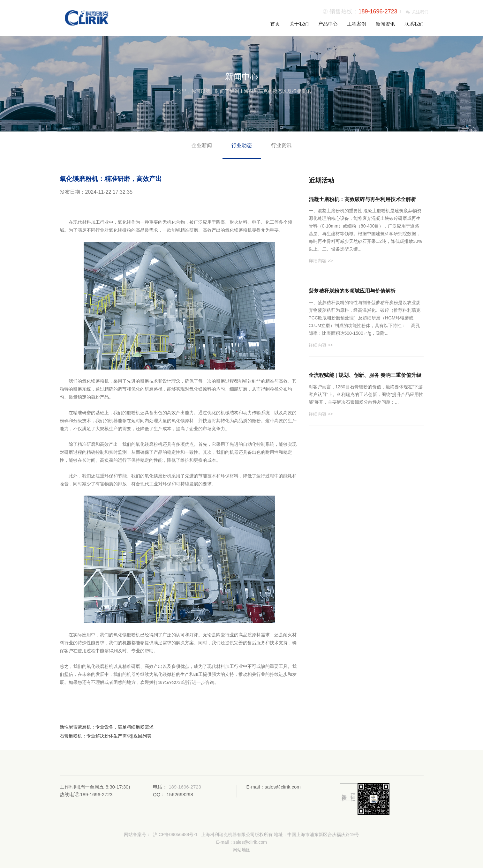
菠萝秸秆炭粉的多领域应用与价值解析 (352, 291)
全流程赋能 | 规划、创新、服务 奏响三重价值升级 (365, 375)
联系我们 (414, 24)
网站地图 (242, 850)
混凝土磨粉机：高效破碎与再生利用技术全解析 (362, 199)
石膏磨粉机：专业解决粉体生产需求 (95, 736)
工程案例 (357, 24)
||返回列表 (141, 736)
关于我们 (299, 24)
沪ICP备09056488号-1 (175, 834)
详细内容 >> (321, 261)
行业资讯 (281, 145)
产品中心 (328, 24)
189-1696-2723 (378, 11)
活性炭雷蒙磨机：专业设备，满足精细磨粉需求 (107, 727)
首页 (275, 24)
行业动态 (242, 145)
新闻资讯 (385, 24)
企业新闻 (202, 145)
